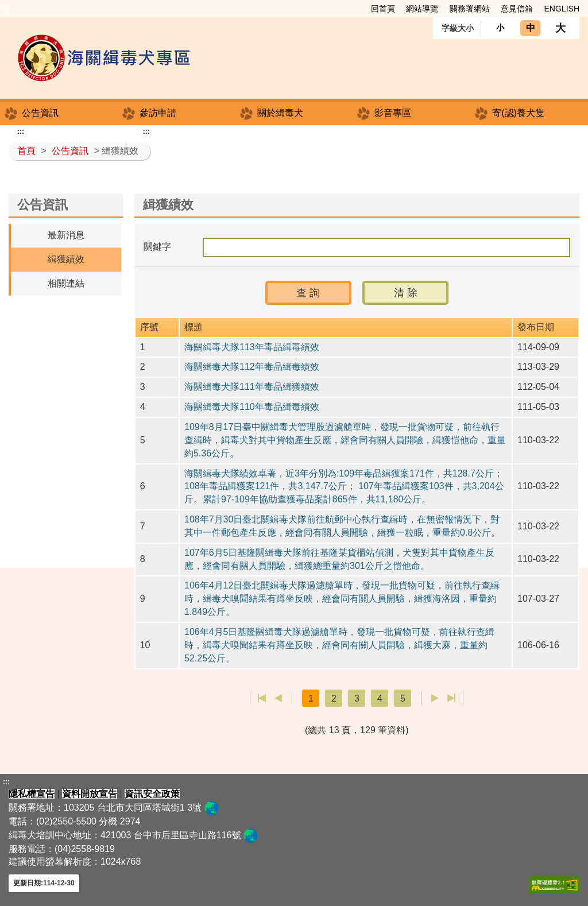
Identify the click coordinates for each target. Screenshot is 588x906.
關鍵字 (157, 247)
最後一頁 (451, 698)
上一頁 (278, 698)
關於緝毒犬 (280, 113)
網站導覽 (422, 9)
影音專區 (393, 113)
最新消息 (66, 235)
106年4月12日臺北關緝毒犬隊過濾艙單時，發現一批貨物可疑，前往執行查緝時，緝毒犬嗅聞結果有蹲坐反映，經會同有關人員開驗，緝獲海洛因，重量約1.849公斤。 (342, 599)
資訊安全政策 (152, 794)
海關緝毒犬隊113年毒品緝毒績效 (252, 347)
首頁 (26, 151)
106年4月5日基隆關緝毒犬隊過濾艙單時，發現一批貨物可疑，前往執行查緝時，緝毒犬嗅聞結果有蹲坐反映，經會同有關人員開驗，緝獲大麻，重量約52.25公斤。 (340, 645)
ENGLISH (562, 9)
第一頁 (262, 698)
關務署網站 (470, 9)
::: (6, 8)
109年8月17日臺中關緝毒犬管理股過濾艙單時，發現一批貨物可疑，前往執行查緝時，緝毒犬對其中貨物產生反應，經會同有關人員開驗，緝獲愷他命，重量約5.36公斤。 (345, 440)
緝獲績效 (66, 259)
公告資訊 (40, 113)
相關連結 (66, 283)
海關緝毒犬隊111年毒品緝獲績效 (252, 387)
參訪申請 (158, 113)
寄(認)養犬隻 (518, 113)
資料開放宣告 (90, 794)
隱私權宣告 (32, 794)
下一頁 (435, 698)
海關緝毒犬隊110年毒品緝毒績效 (252, 407)
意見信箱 (517, 9)
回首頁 (383, 9)
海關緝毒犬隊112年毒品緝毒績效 (252, 367)
